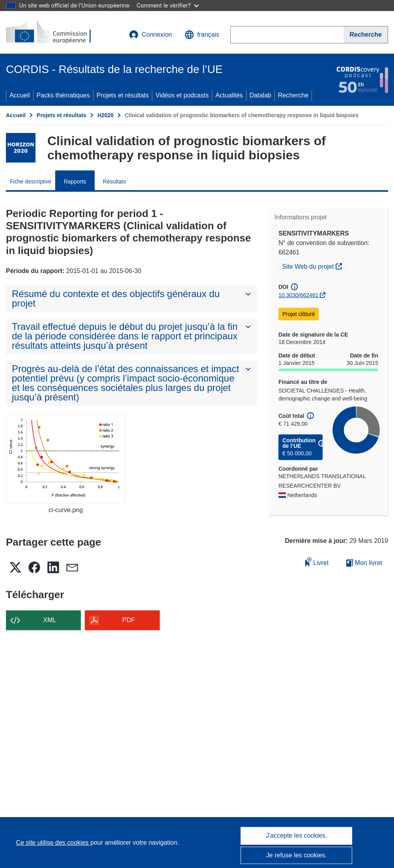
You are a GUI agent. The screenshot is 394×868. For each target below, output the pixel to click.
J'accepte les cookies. (296, 835)
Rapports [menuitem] (75, 181)
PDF (129, 620)
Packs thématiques (63, 95)
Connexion (150, 35)
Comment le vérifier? (167, 5)
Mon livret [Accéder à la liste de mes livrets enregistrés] (364, 563)
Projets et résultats (123, 95)
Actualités (229, 95)
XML (50, 620)
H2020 (106, 115)
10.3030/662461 (298, 295)
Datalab (260, 95)
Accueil (20, 95)
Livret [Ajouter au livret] (317, 562)
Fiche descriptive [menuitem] (31, 181)
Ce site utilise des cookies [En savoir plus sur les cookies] (53, 843)
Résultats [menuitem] (114, 181)
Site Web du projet (314, 266)
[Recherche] (366, 35)
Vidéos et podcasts (182, 95)
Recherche (293, 95)
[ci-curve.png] (66, 459)
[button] (202, 35)
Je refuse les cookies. (297, 855)
